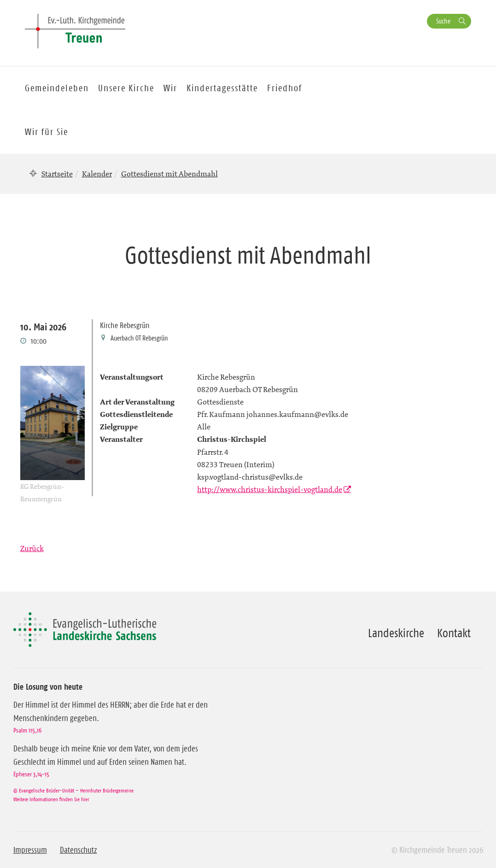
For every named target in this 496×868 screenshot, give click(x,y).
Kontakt (454, 633)
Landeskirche (396, 633)
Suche (443, 21)
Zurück (32, 548)
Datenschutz (79, 850)
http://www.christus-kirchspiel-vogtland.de (270, 489)
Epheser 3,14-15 (31, 774)
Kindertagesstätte (222, 88)
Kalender (97, 174)
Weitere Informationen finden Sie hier (51, 799)
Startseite (57, 174)
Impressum (30, 850)
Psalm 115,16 (27, 730)
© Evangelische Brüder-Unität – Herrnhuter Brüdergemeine (73, 790)
